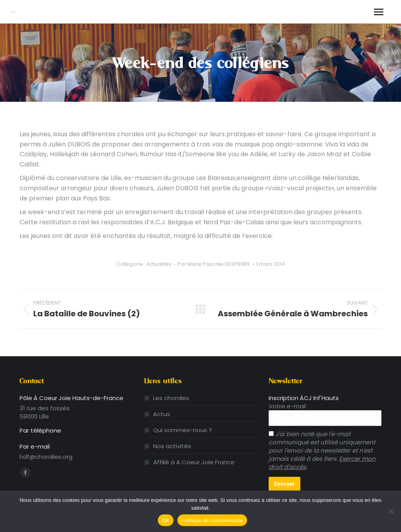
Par (214, 264)
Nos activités (172, 446)
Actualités (159, 264)
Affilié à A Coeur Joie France (194, 462)
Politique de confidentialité (212, 520)
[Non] (391, 511)
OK (165, 520)
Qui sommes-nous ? (182, 430)
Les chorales (171, 398)
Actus (162, 414)
